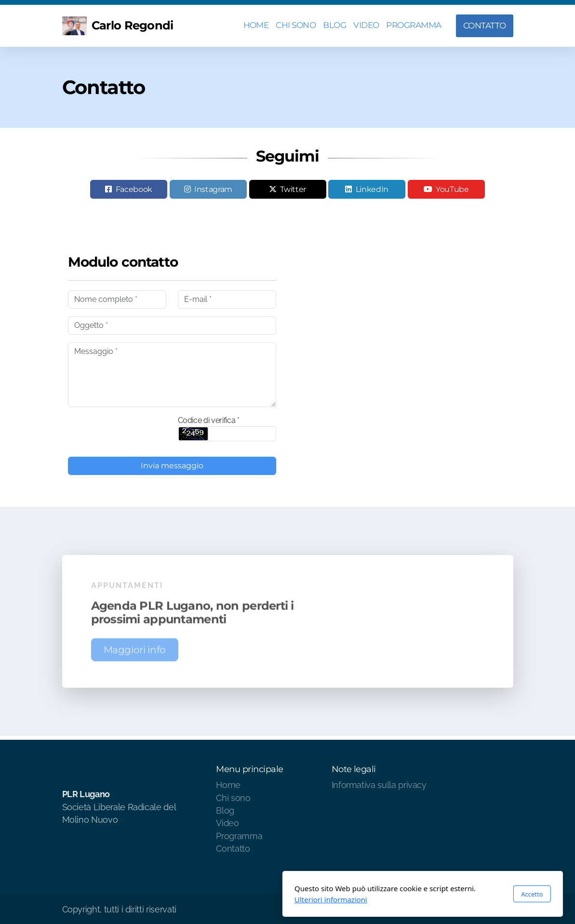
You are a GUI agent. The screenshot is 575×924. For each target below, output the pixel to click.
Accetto (397, 894)
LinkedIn (372, 189)
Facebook (134, 189)
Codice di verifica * (209, 420)
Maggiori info (135, 652)
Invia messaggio (172, 466)
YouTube (452, 189)
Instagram (213, 189)
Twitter (293, 189)
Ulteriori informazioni (196, 899)
